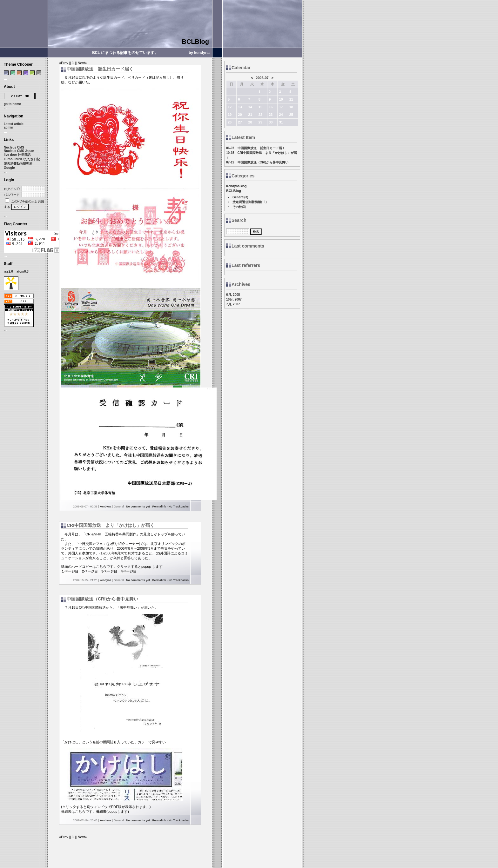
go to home (12, 104)
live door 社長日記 (17, 155)
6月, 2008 (233, 295)
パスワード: (12, 195)
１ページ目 (70, 571)
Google (9, 168)
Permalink (159, 507)
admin (8, 127)
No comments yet (138, 507)
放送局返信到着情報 (247, 202)
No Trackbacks (178, 507)
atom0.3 (23, 272)
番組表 (101, 812)
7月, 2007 (233, 304)
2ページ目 (90, 571)
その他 (237, 207)
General (238, 197)
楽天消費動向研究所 (18, 164)
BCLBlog (195, 42)
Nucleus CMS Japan (19, 151)
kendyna (106, 507)
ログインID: (12, 189)
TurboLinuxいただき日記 (22, 159)
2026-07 (262, 78)
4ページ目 (129, 571)
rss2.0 (8, 272)
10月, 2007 (234, 299)
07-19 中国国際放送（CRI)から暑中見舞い (257, 162)
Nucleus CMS (14, 147)
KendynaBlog (236, 186)
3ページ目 (109, 571)
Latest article (14, 124)
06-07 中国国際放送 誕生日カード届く (256, 148)
